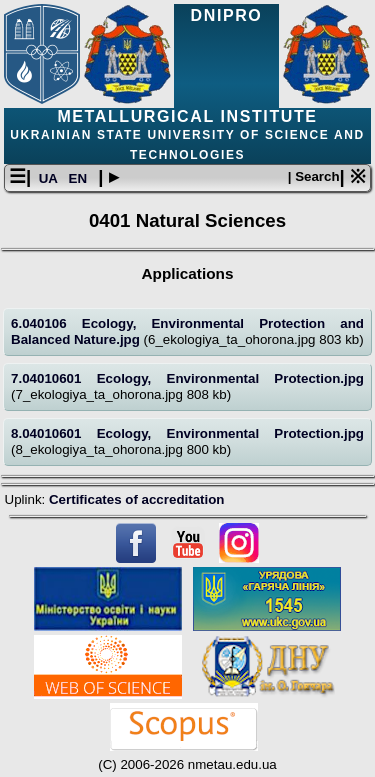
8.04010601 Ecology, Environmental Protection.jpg (187, 433)
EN (80, 178)
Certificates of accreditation (137, 499)
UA (50, 178)
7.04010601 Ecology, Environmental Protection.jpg (187, 378)
